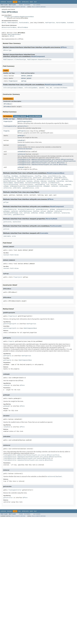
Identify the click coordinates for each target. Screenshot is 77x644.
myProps (24, 81)
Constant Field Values (11, 255)
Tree (19, 2)
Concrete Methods (35, 116)
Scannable (70, 23)
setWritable (17, 188)
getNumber (57, 179)
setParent (55, 186)
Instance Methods (20, 116)
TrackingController (10, 126)
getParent (65, 179)
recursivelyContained (11, 185)
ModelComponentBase (14, 34)
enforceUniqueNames (31, 88)
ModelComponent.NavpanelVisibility (39, 60)
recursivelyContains (26, 185)
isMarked (43, 181)
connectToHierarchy (54, 176)
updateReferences (28, 188)
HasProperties (50, 23)
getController (22, 126)
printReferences (54, 183)
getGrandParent (48, 178)
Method (23, 7)
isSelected (60, 181)
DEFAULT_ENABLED (27, 76)
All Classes (37, 5)
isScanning (51, 181)
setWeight (21, 167)
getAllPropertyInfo (24, 121)
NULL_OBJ (49, 88)
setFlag (60, 185)
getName (6, 179)
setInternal (22, 154)
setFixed (54, 185)
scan (48, 185)
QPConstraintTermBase (9, 27)
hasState (30, 181)
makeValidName (8, 183)
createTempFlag (8, 178)
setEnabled (21, 152)
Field (13, 7)
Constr (18, 7)
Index (31, 2)
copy (64, 176)
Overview (3, 2)
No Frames (27, 5)
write (37, 188)
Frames (21, 5)
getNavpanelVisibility (28, 179)
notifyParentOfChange (32, 183)
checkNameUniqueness (26, 176)
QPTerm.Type (7, 50)
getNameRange (14, 179)
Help (35, 2)
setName (6, 186)
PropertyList (13, 81)
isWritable (69, 181)
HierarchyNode (61, 23)
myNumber (42, 88)
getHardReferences (60, 178)
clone (44, 176)
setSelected (7, 188)
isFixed (36, 181)
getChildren (37, 178)
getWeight (21, 136)
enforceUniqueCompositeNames (13, 88)
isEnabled (21, 140)
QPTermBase (7, 104)
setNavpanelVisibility (18, 186)
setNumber (47, 186)
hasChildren (21, 181)
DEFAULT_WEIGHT (26, 78)
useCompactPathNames (60, 88)
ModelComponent (13, 23)
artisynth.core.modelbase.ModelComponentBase (19, 17)
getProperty (22, 131)
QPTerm (4, 23)
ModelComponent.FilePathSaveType (15, 60)
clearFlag (38, 176)
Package (9, 2)
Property (7, 131)
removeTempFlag (40, 185)
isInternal (21, 145)
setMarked (68, 185)
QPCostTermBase (23, 27)
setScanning (63, 186)
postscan (44, 183)
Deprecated (25, 2)
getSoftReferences (10, 181)
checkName (15, 176)
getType (6, 202)
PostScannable (24, 23)
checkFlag (7, 176)
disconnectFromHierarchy (23, 178)
